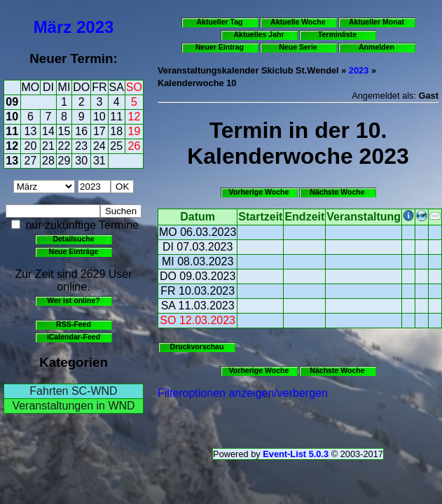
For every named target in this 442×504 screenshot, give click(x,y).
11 (116, 117)
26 (134, 146)
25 (116, 146)
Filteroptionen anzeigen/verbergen (243, 393)
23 (81, 146)
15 (64, 131)
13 (31, 131)
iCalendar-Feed (74, 337)
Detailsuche (73, 239)
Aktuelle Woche (298, 22)
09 (12, 102)
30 (81, 161)
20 (31, 146)
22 (64, 146)
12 (134, 117)
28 (48, 161)
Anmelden (377, 47)
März (53, 27)
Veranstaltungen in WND (73, 406)
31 (99, 161)
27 (31, 161)
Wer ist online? (73, 300)
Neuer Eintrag (220, 47)
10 (12, 117)
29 (64, 161)
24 (99, 146)
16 (81, 131)
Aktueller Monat (377, 22)
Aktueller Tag (219, 22)
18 (116, 131)
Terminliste (337, 34)
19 (134, 131)
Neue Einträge (74, 251)
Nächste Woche (337, 192)
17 (99, 131)
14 (48, 131)
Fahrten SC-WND (73, 391)
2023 (95, 27)
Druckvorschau (197, 346)
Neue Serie (298, 47)
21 (48, 146)
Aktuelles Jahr (258, 34)
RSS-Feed (74, 324)
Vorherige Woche (259, 192)
